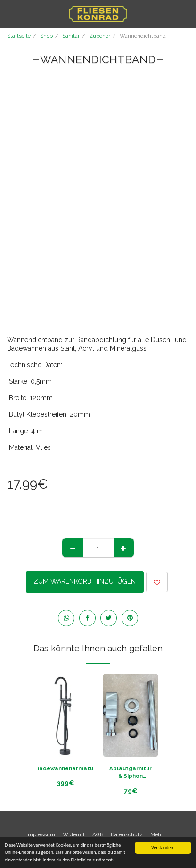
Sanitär (71, 36)
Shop (46, 36)
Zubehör (100, 36)
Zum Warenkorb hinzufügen (85, 581)
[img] (131, 715)
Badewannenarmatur (65, 768)
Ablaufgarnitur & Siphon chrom (131, 773)
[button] (10, 14)
